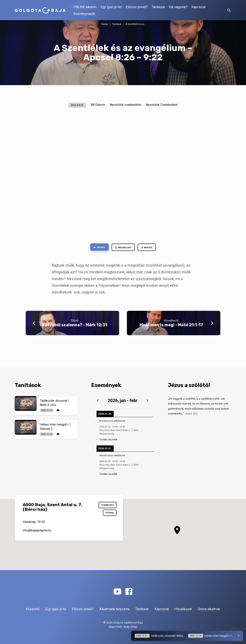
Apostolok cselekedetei (125, 105)
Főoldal (102, 24)
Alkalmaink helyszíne (115, 609)
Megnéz (94, 248)
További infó (105, 506)
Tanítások (158, 7)
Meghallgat (123, 248)
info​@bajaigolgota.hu (37, 534)
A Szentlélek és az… (137, 24)
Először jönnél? (137, 7)
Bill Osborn (98, 105)
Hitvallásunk (183, 609)
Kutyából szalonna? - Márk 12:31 (75, 326)
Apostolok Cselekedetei (162, 105)
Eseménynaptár (85, 14)
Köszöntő (33, 609)
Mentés (152, 248)
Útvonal (108, 516)
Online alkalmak (209, 609)
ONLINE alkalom (85, 7)
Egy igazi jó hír (56, 609)
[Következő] (148, 401)
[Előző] (98, 401)
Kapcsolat (199, 7)
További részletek (108, 440)
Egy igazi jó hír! (111, 7)
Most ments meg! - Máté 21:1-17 (171, 326)
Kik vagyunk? (178, 7)
